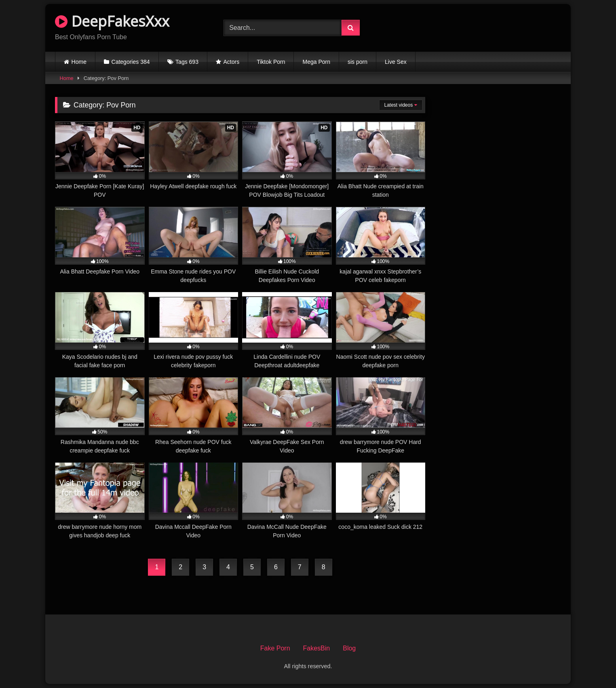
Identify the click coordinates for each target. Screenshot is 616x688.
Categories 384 (131, 62)
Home (79, 62)
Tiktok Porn (271, 62)
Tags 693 (187, 62)
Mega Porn (316, 62)
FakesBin (317, 648)
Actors (232, 62)
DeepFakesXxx (112, 21)
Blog (349, 648)
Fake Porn (275, 648)
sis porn (358, 62)
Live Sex (396, 62)
